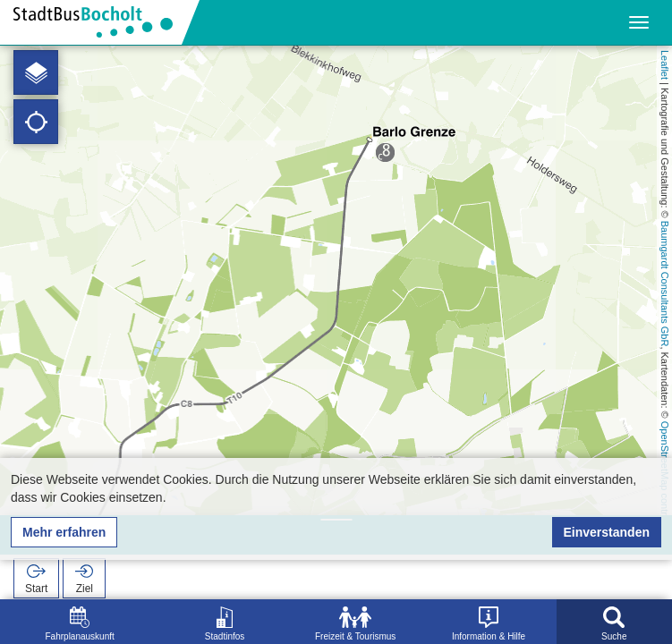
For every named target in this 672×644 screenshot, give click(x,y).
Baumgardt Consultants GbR (665, 284)
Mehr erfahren (64, 532)
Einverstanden (607, 532)
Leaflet (665, 65)
